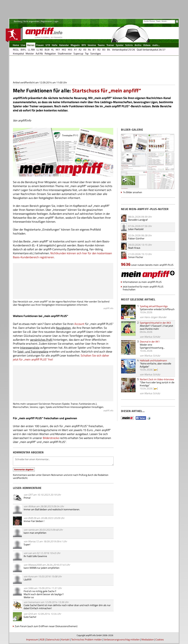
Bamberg (18, 21)
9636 (126, 264)
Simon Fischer (136, 257)
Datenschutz (53, 639)
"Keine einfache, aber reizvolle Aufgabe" (155, 365)
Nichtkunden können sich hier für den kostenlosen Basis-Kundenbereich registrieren (62, 255)
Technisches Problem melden (87, 639)
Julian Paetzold (136, 229)
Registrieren (46, 21)
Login (56, 21)
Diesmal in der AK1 (150, 341)
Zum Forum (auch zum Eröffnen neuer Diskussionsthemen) (46, 626)
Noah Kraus (134, 248)
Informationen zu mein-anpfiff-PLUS (142, 282)
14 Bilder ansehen (132, 192)
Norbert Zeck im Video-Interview (157, 379)
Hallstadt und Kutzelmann (153, 360)
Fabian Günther (136, 238)
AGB (42, 639)
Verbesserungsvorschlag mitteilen (122, 639)
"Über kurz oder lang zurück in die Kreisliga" (157, 384)
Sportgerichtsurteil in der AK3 (155, 323)
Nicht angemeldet (31, 21)
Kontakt (65, 639)
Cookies (160, 639)
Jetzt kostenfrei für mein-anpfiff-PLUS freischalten (143, 288)
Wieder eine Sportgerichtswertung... (152, 346)
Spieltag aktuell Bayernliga (154, 306)
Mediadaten (148, 639)
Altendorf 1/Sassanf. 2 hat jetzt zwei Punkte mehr (156, 327)
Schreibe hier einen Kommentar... (63, 461)
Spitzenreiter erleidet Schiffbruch (157, 309)
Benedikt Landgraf (138, 220)
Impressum (32, 639)
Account (79, 324)
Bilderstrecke (51, 438)
